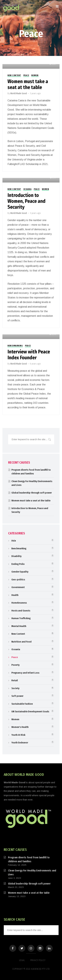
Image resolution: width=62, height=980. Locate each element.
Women (35, 75)
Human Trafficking (21, 618)
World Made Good (19, 93)
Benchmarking (15, 346)
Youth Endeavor (20, 743)
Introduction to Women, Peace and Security (27, 201)
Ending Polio (18, 564)
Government (18, 587)
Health (15, 595)
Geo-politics (18, 580)
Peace (26, 75)
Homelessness (19, 603)
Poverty (15, 665)
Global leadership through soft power (32, 493)
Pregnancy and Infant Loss (25, 673)
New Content (14, 75)
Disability (16, 556)
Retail (15, 680)
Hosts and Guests (21, 611)
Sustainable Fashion (22, 704)
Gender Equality (20, 572)
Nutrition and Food (21, 642)
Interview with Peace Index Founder (29, 355)
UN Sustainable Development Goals (30, 711)
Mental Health (19, 626)
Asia (14, 541)
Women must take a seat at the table (28, 84)
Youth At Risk (18, 735)
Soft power (17, 696)
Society (15, 688)
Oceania (27, 189)
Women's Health (20, 727)
